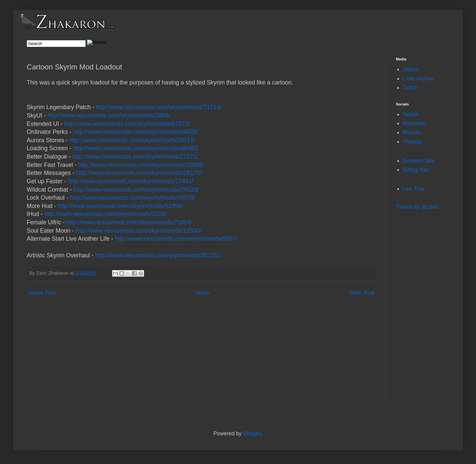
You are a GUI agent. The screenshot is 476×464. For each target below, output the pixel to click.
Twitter (410, 114)
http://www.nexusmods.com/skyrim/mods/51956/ (120, 206)
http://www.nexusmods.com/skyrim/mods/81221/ (158, 255)
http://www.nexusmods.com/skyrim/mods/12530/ (138, 231)
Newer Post (42, 293)
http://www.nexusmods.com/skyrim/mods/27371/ (135, 157)
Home (203, 293)
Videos (411, 69)
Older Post (362, 293)
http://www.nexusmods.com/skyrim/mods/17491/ (130, 181)
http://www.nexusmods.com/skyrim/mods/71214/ (158, 107)
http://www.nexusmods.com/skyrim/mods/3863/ (109, 115)
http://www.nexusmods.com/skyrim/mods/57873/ (127, 124)
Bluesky (412, 132)
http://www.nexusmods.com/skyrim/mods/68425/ (136, 132)
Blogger (252, 433)
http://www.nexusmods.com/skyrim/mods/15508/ (141, 165)
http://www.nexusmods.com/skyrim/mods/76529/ (136, 190)
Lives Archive (418, 79)
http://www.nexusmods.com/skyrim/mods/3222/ (106, 214)
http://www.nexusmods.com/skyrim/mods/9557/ (176, 239)
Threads (412, 142)
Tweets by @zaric (417, 207)
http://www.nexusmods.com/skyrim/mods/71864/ (129, 222)
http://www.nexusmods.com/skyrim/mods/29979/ (132, 198)
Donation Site (419, 161)
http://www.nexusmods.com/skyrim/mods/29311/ (132, 140)
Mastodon (414, 123)
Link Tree (414, 189)
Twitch (410, 88)
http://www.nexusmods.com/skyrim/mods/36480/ (136, 148)
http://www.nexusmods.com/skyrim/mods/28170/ (139, 173)
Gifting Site (416, 170)
